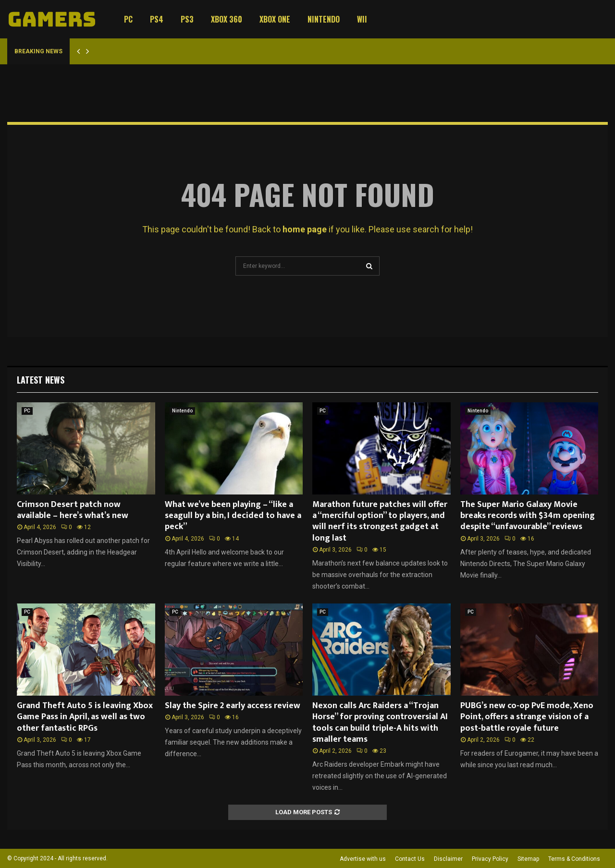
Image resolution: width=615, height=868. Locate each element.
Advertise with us (363, 859)
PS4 (157, 19)
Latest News (41, 380)
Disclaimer (448, 859)
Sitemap (528, 859)
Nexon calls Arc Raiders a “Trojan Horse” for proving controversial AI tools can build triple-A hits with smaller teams (380, 723)
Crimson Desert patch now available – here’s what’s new (73, 510)
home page (305, 229)
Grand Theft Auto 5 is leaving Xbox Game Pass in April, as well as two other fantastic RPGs (85, 717)
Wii (362, 19)
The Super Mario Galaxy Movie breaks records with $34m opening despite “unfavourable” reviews (528, 516)
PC (128, 19)
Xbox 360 (227, 19)
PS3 (187, 19)
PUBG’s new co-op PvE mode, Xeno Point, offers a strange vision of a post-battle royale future (527, 717)
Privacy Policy (490, 859)
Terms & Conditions (574, 859)
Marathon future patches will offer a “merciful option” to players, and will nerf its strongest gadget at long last (380, 521)
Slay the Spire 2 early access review (233, 706)
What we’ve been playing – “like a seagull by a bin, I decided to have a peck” (233, 516)
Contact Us (410, 859)
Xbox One (275, 19)
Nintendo (324, 19)
